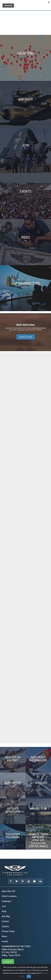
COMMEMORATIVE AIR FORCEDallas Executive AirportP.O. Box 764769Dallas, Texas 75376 (16, 951)
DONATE (8, 962)
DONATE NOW (26, 337)
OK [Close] (29, 976)
